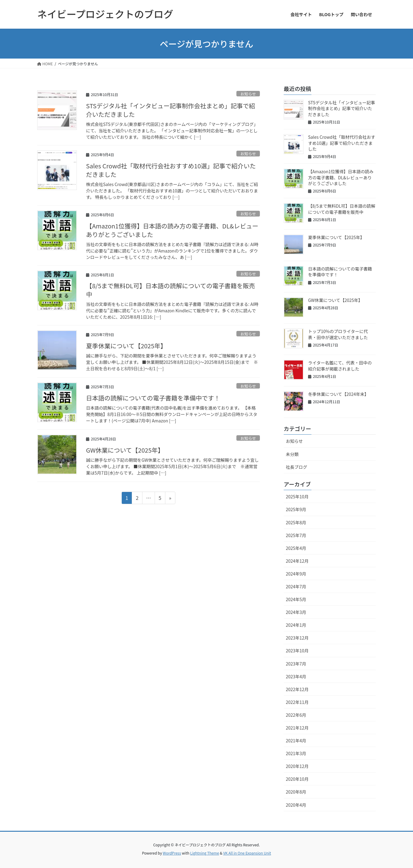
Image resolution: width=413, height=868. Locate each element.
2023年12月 (297, 638)
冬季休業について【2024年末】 (338, 394)
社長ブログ (296, 467)
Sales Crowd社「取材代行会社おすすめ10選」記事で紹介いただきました (171, 170)
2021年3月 (296, 753)
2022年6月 (296, 715)
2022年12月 (297, 689)
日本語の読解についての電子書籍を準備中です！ (153, 398)
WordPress (172, 853)
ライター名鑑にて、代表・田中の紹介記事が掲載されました (340, 366)
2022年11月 (297, 702)
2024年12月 (297, 561)
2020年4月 (296, 805)
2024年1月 (296, 625)
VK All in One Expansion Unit (247, 853)
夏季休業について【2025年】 (126, 346)
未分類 (292, 454)
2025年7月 (296, 535)
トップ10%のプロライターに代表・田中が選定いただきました (338, 334)
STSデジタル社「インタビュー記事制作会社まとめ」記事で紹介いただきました (171, 110)
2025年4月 (296, 548)
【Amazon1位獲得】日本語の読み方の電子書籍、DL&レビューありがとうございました (172, 230)
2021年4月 (296, 741)
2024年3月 (296, 612)
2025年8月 (296, 522)
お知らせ (248, 94)
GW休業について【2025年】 (125, 450)
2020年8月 (296, 792)
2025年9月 (296, 509)
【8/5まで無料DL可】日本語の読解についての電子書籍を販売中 (171, 290)
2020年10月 (297, 779)
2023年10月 (297, 651)
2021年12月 (297, 728)
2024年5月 (296, 599)
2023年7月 (296, 664)
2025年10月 (297, 497)
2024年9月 (296, 574)
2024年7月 (296, 586)
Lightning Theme (205, 853)
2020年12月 (297, 766)
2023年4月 (296, 676)
